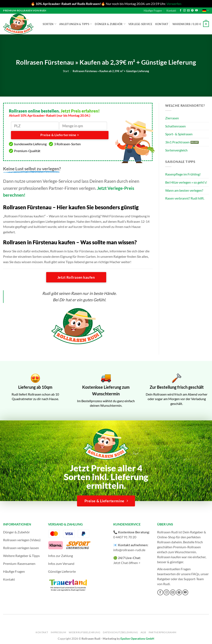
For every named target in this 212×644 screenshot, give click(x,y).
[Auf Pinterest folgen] (192, 11)
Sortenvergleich (176, 150)
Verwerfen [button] (174, 4)
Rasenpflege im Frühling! (183, 174)
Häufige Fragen (153, 11)
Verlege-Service (140, 24)
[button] (191, 24)
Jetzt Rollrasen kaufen (76, 277)
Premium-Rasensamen (19, 563)
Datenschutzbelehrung (120, 632)
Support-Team (194, 579)
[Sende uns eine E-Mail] (188, 11)
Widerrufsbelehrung (85, 632)
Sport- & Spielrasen (179, 134)
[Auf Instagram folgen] (184, 11)
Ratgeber (164, 579)
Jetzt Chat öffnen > (127, 563)
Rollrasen (164, 542)
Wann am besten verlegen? (184, 190)
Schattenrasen (175, 126)
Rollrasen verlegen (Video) (22, 540)
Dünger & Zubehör (110, 24)
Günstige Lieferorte (62, 571)
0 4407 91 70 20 (125, 537)
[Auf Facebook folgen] (181, 11)
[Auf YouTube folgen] (196, 11)
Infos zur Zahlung (60, 556)
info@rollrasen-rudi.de (129, 550)
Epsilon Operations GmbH (137, 639)
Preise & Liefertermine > (60, 135)
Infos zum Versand (61, 563)
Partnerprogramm (163, 632)
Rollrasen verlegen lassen (21, 548)
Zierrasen (172, 118)
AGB (143, 632)
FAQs (195, 574)
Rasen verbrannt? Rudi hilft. (185, 198)
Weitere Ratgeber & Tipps (21, 556)
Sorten (49, 24)
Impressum (58, 632)
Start (66, 71)
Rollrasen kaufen (169, 557)
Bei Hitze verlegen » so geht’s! (186, 182)
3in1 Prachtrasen (177, 142)
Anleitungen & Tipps (76, 24)
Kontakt (171, 11)
